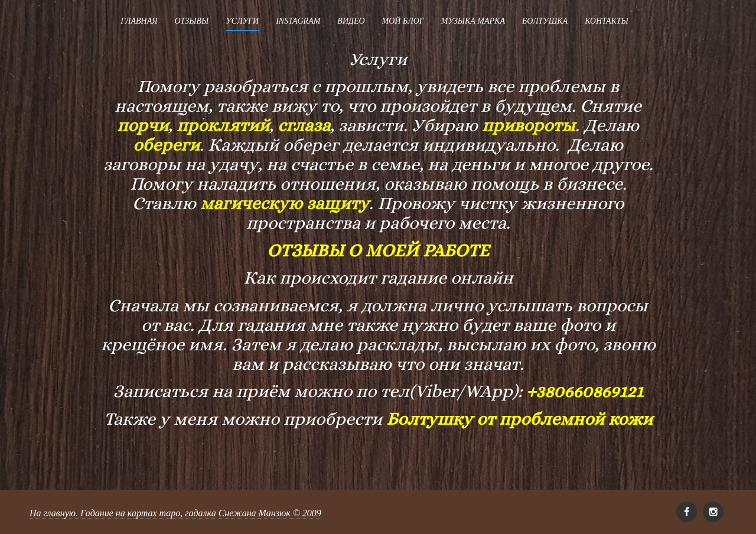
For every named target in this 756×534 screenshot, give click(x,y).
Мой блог (403, 21)
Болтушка (545, 21)
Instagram (298, 21)
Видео (351, 21)
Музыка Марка (473, 21)
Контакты (607, 21)
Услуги (242, 21)
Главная (139, 21)
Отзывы (191, 21)
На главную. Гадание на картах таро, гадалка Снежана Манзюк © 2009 (175, 513)
